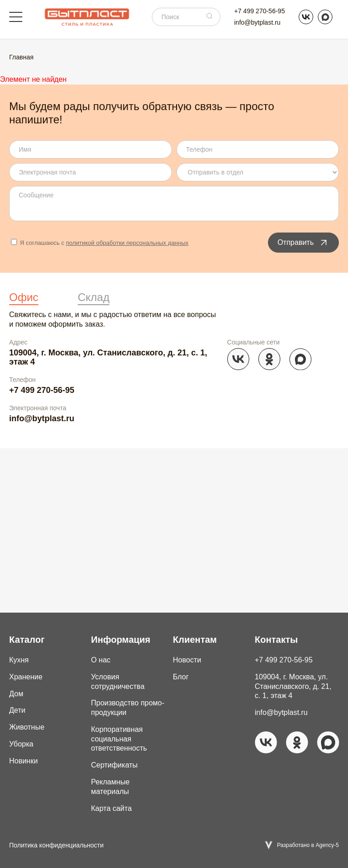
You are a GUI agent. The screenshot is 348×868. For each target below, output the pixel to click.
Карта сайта (111, 808)
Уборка (21, 744)
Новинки (24, 761)
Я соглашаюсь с (100, 243)
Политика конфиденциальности (56, 845)
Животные (27, 727)
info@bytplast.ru (257, 22)
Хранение (26, 677)
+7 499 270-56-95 (260, 11)
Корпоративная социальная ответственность (119, 739)
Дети (17, 710)
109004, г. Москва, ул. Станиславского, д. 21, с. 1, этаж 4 (108, 357)
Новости (187, 660)
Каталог (27, 640)
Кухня (19, 660)
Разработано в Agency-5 (308, 845)
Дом (16, 694)
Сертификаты (114, 765)
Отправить (303, 243)
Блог (181, 677)
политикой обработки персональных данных (127, 243)
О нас (101, 660)
